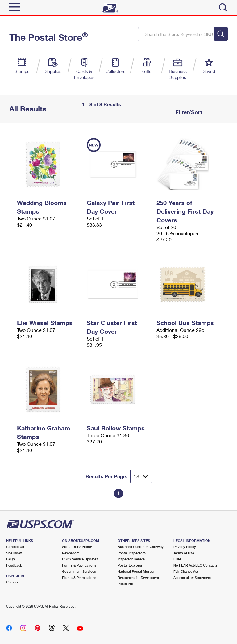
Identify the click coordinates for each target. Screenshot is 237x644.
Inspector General (132, 559)
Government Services (79, 571)
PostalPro (125, 584)
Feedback (14, 565)
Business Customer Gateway (141, 547)
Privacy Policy (185, 547)
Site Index (14, 553)
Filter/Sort (188, 112)
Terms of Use (184, 553)
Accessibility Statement (192, 577)
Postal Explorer (130, 565)
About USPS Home (77, 547)
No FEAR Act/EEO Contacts (195, 565)
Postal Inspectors (132, 553)
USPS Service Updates (80, 559)
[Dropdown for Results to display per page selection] (141, 476)
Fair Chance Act (186, 571)
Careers (12, 582)
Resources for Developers (138, 577)
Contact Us (15, 547)
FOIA (177, 559)
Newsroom (71, 553)
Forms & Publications (79, 565)
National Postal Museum (137, 571)
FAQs (10, 559)
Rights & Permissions (79, 577)
